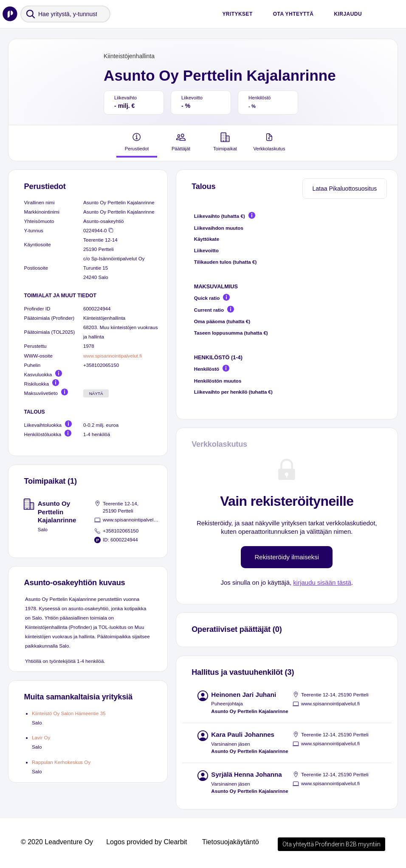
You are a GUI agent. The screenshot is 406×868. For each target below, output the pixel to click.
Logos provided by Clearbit (147, 842)
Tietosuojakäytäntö (231, 842)
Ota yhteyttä (293, 14)
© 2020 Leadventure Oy (57, 842)
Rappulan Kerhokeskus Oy (61, 762)
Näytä (96, 393)
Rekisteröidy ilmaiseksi (287, 557)
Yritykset (237, 14)
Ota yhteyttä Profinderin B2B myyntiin (331, 844)
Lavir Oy (41, 737)
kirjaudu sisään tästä (322, 582)
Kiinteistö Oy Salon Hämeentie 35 (69, 713)
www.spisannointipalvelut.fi (113, 356)
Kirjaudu (348, 14)
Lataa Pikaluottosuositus (345, 189)
